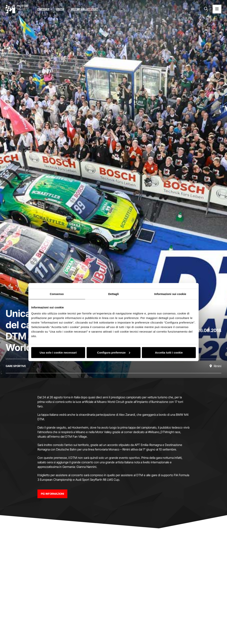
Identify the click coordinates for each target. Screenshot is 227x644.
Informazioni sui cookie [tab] (170, 294)
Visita (60, 9)
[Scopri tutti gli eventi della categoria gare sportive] (16, 366)
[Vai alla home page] (17, 9)
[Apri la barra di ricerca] (206, 9)
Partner (43, 9)
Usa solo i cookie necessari (58, 352)
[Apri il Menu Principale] (217, 9)
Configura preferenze (114, 352)
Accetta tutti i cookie (169, 352)
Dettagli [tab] (113, 294)
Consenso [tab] (57, 294)
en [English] (193, 9)
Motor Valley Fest (84, 9)
